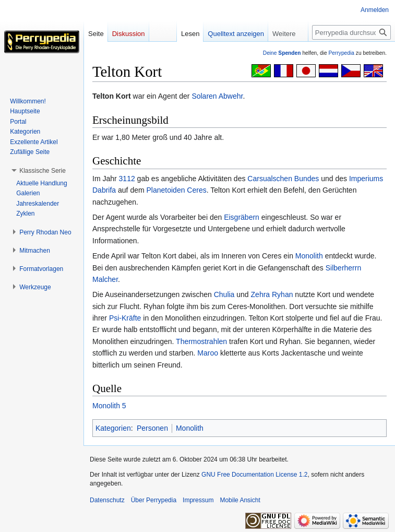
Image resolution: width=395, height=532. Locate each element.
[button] (43, 171)
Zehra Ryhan (272, 294)
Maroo (208, 353)
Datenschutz (107, 500)
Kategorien (113, 428)
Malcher (105, 279)
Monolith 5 (109, 406)
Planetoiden (166, 190)
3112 (127, 179)
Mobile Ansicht (240, 500)
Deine (282, 53)
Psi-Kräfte (125, 318)
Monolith (309, 256)
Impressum (198, 500)
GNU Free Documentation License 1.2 (254, 475)
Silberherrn (343, 268)
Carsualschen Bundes (283, 179)
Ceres (196, 190)
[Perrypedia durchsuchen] (351, 32)
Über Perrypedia (154, 500)
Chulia (224, 294)
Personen (152, 428)
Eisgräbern (242, 217)
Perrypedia (341, 53)
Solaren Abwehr (217, 96)
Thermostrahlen (201, 341)
